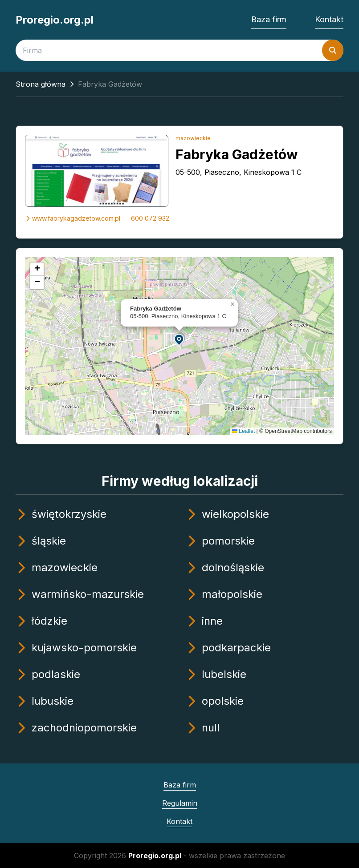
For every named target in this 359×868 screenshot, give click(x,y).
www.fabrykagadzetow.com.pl (73, 218)
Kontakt (329, 19)
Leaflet (243, 431)
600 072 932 (150, 218)
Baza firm (269, 19)
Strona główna (41, 84)
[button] (179, 339)
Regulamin (180, 803)
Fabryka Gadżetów (237, 154)
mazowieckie (193, 138)
